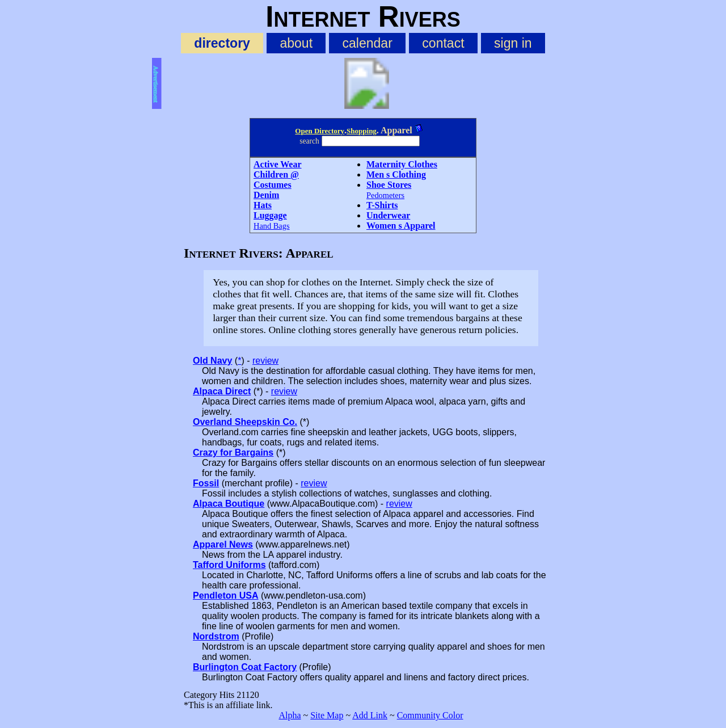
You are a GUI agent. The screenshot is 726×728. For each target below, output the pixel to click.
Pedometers (385, 195)
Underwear (388, 215)
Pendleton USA (226, 596)
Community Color (430, 715)
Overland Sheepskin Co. (245, 422)
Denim (266, 195)
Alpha (290, 715)
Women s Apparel (401, 226)
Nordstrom (216, 636)
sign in (513, 43)
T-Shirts (382, 205)
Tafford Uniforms (229, 565)
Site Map (327, 715)
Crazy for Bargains (233, 453)
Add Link (370, 715)
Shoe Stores (389, 185)
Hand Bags (272, 226)
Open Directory (320, 131)
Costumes (273, 185)
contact (443, 43)
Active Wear (278, 164)
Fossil (206, 483)
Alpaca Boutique (229, 504)
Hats (263, 205)
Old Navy (212, 361)
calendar (368, 43)
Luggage (270, 215)
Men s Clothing (396, 174)
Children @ (276, 174)
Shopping (362, 131)
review (265, 361)
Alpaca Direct (222, 391)
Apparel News (223, 544)
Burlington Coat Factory (245, 667)
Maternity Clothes (402, 164)
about (296, 43)
